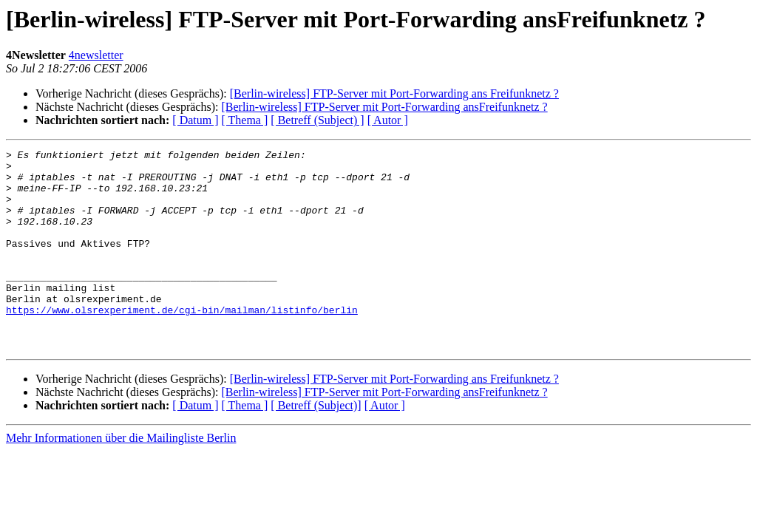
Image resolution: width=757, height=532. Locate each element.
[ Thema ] (245, 120)
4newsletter (96, 55)
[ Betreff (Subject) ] (317, 120)
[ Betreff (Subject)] (316, 445)
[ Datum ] (195, 120)
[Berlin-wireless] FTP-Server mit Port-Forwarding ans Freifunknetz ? (394, 93)
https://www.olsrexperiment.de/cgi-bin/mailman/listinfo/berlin (182, 343)
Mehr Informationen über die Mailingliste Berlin (121, 478)
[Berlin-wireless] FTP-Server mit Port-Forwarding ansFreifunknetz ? (384, 107)
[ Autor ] (388, 120)
